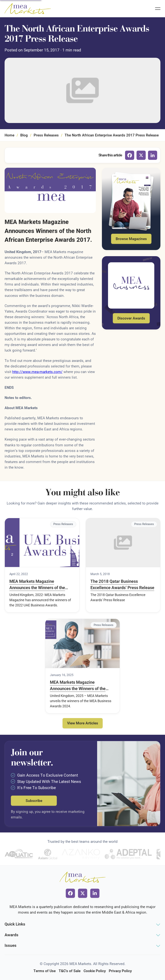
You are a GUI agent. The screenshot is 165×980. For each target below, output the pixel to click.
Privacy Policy (120, 971)
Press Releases (46, 135)
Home (9, 135)
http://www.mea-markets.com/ (37, 372)
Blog (24, 135)
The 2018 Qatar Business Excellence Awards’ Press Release (122, 585)
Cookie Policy (95, 971)
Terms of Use (45, 971)
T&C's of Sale (70, 971)
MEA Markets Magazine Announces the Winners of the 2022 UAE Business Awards (37, 585)
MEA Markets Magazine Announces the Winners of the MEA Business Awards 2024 (78, 686)
